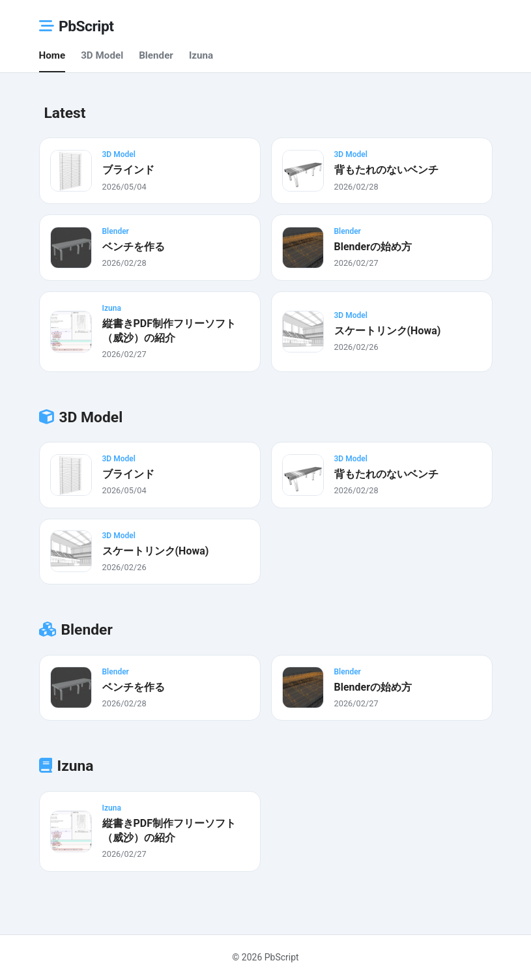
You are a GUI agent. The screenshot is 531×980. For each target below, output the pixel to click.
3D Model (102, 55)
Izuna (201, 55)
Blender (156, 55)
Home (52, 55)
